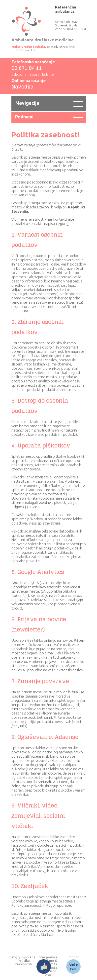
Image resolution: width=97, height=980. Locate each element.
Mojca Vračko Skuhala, (29, 47)
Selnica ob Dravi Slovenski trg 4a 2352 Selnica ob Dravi (70, 25)
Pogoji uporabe (24, 957)
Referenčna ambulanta (66, 9)
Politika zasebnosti (24, 962)
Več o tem (74, 967)
